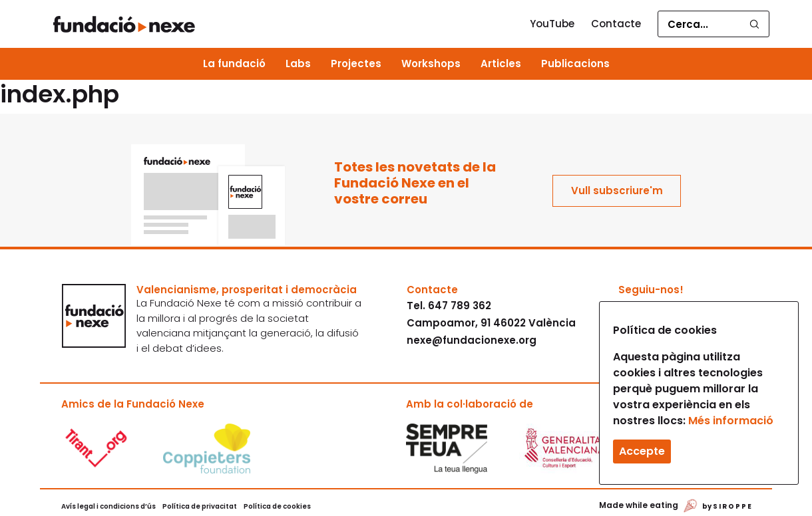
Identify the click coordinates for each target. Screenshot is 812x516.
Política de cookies (277, 506)
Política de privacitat (200, 506)
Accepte (642, 451)
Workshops (431, 64)
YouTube (552, 24)
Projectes (356, 64)
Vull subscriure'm (617, 191)
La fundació (234, 64)
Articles (501, 64)
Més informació (731, 421)
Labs (298, 64)
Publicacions (575, 64)
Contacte (616, 24)
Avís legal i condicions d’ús (108, 506)
